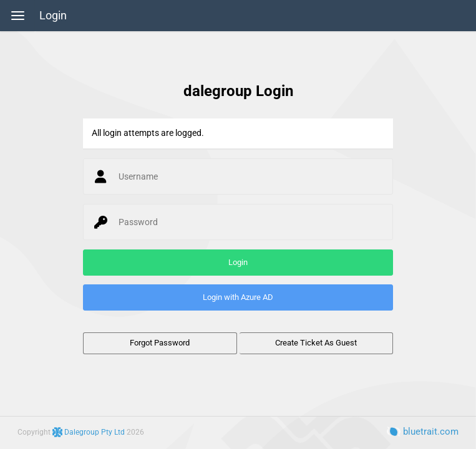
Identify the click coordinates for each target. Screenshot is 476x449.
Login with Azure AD (238, 297)
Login (53, 16)
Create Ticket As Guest (316, 343)
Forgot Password (160, 343)
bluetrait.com (423, 432)
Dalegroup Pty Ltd (90, 432)
